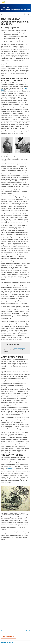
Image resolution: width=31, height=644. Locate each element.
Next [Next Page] (28, 631)
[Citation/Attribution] (15, 642)
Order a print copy (9, 637)
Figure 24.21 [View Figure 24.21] (11, 468)
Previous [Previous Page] (4, 631)
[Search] (24, 14)
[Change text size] (28, 14)
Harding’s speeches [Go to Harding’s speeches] (19, 348)
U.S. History (5, 7)
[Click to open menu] (2, 14)
